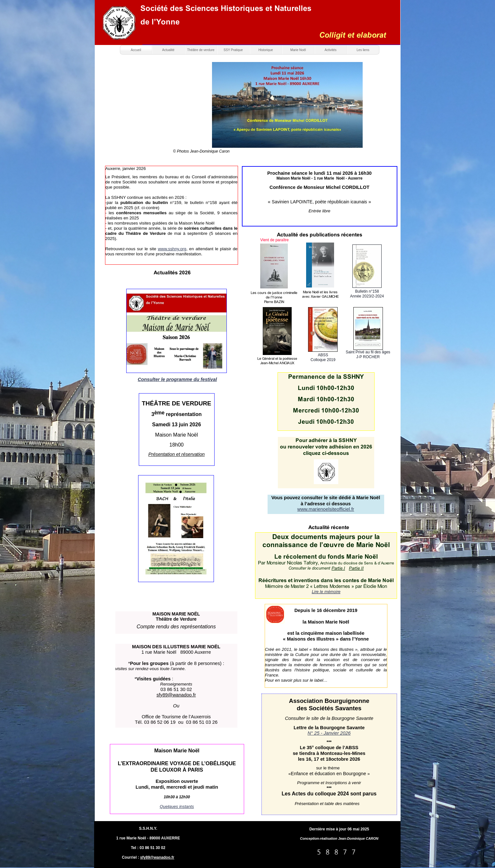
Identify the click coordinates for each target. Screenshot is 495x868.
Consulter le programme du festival (177, 379)
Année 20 (358, 296)
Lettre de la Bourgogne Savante (329, 728)
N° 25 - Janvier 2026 (329, 733)
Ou (176, 706)
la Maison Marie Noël (326, 622)
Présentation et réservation (177, 454)
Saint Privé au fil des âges (368, 352)
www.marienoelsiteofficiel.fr (326, 509)
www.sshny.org (172, 249)
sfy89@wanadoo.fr (157, 857)
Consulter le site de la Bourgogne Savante (329, 718)
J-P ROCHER (368, 357)
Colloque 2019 (323, 360)
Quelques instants (177, 806)
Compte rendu (153, 627)
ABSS (323, 355)
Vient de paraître (274, 240)
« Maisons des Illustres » (311, 639)
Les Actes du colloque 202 (314, 794)
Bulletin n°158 (367, 291)
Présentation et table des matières (328, 804)
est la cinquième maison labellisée (326, 633)
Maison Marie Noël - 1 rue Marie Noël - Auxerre (320, 178)
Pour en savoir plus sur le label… (296, 680)
